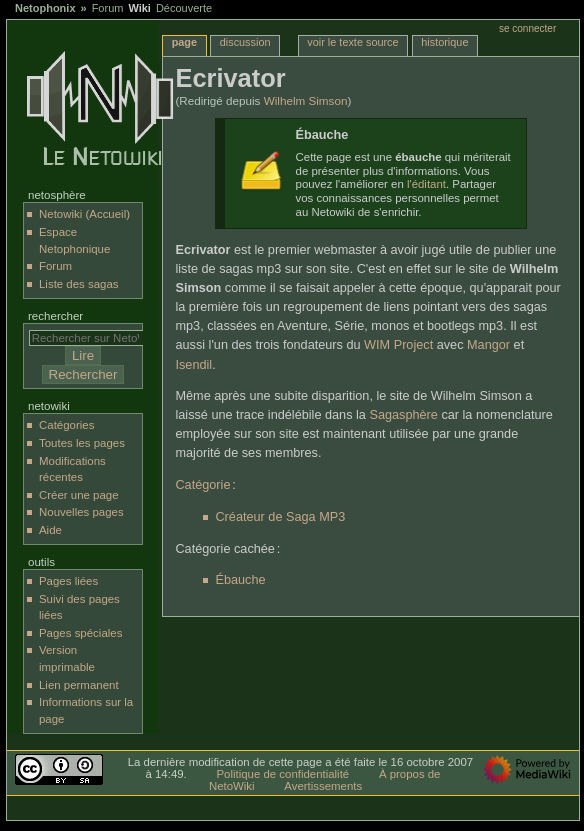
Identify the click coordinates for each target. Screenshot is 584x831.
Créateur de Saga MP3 (280, 517)
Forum (108, 8)
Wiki (139, 8)
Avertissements (323, 786)
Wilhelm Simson (306, 100)
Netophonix (45, 8)
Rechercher (55, 316)
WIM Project (398, 345)
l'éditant (426, 184)
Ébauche (240, 580)
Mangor (488, 345)
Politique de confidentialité (282, 774)
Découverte (184, 8)
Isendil (193, 365)
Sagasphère (403, 415)
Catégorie (202, 485)
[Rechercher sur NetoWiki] (91, 338)
